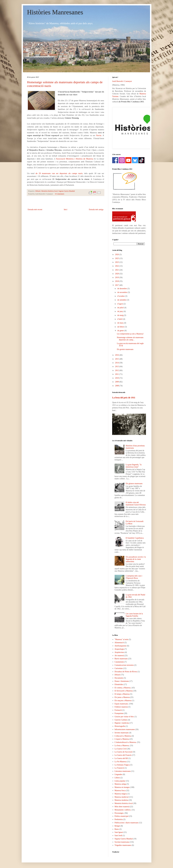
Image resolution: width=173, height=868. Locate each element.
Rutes (117, 829)
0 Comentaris (60, 194)
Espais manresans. (122, 704)
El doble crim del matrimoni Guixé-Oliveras (136, 504)
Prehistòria (119, 819)
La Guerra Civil (121, 749)
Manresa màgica (121, 794)
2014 (117, 363)
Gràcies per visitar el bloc (124, 717)
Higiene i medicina (122, 723)
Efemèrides (119, 684)
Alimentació (119, 643)
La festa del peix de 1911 (124, 398)
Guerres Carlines (121, 720)
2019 (117, 277)
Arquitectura (119, 652)
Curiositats (119, 668)
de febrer (121, 327)
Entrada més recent (35, 210)
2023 (117, 262)
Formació (118, 710)
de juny (120, 311)
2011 (117, 374)
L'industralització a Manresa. (126, 742)
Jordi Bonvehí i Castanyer (122, 81)
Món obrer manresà (122, 807)
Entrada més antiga (96, 210)
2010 (117, 378)
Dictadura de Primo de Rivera (126, 672)
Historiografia (120, 726)
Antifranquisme (121, 646)
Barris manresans (121, 659)
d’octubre (121, 296)
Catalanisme (119, 662)
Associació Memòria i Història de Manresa (75, 159)
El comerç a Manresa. (123, 688)
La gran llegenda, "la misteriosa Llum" (134, 466)
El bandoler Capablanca (135, 538)
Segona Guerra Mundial (67, 191)
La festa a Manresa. (122, 746)
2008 (117, 386)
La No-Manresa (121, 762)
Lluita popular (120, 781)
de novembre (122, 292)
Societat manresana (122, 842)
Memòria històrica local (49, 191)
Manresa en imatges (122, 787)
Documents (119, 678)
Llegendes (119, 774)
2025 (117, 258)
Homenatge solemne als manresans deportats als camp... (130, 339)
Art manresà (119, 656)
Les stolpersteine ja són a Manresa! (130, 334)
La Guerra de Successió (124, 752)
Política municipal (122, 816)
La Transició (119, 768)
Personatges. (119, 813)
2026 (117, 254)
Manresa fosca (120, 791)
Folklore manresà (121, 707)
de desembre (122, 289)
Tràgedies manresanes (123, 845)
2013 (117, 367)
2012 (117, 370)
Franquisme (119, 713)
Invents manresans (122, 733)
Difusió (38, 191)
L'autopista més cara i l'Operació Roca (134, 577)
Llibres (117, 778)
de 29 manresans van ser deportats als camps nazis (59, 173)
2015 (117, 359)
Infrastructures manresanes (125, 729)
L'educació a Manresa (123, 736)
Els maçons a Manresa (123, 701)
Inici (66, 210)
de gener (121, 331)
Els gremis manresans (125, 349)
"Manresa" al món (122, 639)
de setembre (122, 300)
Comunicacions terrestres (124, 665)
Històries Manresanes (55, 12)
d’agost (120, 304)
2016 (117, 355)
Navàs (99, 135)
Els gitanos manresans (134, 484)
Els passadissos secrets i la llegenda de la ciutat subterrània (136, 559)
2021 (117, 270)
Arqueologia (119, 649)
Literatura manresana (123, 771)
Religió (117, 826)
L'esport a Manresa (122, 739)
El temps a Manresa (122, 694)
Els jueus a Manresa (122, 697)
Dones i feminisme (122, 681)
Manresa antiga (120, 784)
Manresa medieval (122, 797)
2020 (117, 274)
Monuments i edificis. (123, 810)
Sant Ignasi (119, 832)
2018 (117, 281)
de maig (121, 315)
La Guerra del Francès (123, 755)
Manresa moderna (121, 800)
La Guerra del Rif (121, 758)
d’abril (120, 319)
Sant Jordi (118, 836)
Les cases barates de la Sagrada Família (134, 615)
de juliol (121, 308)
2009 (117, 382)
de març (121, 323)
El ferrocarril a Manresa (124, 691)
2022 (117, 266)
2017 (117, 285)
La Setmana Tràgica (122, 765)
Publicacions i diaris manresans (127, 823)
